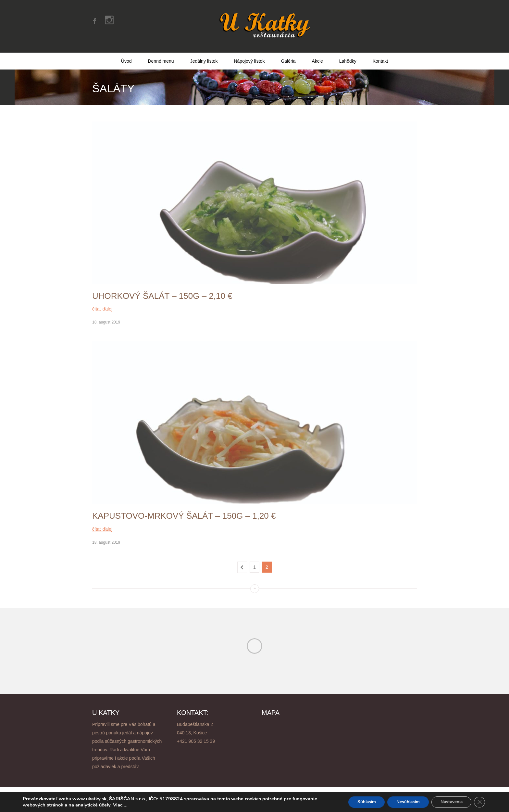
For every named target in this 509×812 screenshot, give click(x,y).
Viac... (120, 805)
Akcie (317, 56)
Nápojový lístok (249, 56)
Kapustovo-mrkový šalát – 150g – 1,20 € (184, 511)
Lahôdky (348, 56)
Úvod (126, 56)
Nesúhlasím (403, 802)
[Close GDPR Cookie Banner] (479, 802)
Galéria (288, 56)
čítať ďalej (102, 304)
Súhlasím (359, 802)
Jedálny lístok (204, 56)
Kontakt (380, 56)
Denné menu (161, 56)
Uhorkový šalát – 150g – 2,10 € (162, 291)
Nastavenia (449, 802)
